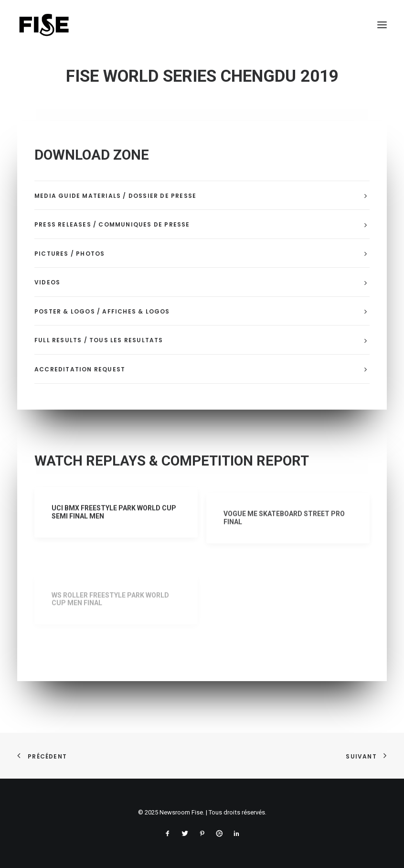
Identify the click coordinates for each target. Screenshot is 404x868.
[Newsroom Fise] (44, 25)
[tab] (202, 196)
